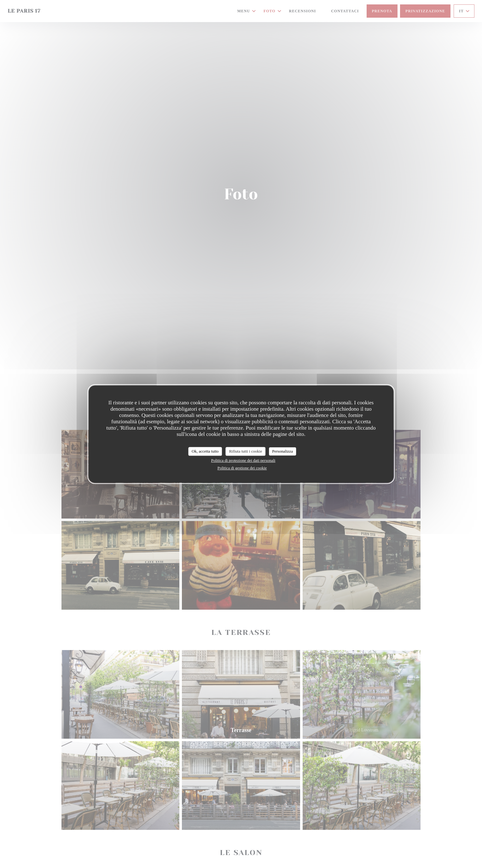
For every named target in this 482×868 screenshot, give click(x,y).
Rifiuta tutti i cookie (245, 451)
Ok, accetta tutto (205, 451)
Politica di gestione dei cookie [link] (242, 468)
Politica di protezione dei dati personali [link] (243, 460)
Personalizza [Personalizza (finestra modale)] (282, 451)
